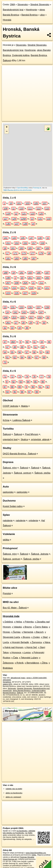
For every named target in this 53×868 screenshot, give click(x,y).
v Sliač (44, 637)
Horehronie (31, 10)
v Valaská (17, 627)
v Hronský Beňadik (19, 642)
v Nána (46, 642)
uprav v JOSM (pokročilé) (36, 678)
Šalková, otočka (42, 473)
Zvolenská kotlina (21, 55)
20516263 (7, 680)
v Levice (26, 653)
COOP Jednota (10, 406)
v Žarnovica (36, 642)
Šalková (7, 60)
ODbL (34, 855)
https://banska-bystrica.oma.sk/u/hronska (18, 190)
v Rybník (19, 663)
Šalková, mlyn (10, 468)
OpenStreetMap (22, 188)
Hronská (7, 20)
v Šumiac (16, 632)
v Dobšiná (8, 622)
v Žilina (44, 663)
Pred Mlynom (32, 434)
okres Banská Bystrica (22, 691)
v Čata (15, 658)
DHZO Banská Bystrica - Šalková (19, 454)
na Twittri (29, 833)
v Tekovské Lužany (29, 658)
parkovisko (8, 492)
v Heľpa (18, 622)
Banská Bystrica (30, 15)
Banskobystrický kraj (13, 10)
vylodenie (33, 521)
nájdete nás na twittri (14, 789)
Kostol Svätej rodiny (13, 506)
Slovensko (23, 5)
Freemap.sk (37, 188)
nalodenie (8, 521)
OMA (13, 5)
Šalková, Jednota (40, 554)
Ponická (7, 593)
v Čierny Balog (40, 627)
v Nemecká (27, 632)
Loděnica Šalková (21, 420)
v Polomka (28, 622)
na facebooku (22, 831)
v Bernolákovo (32, 663)
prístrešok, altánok (40, 439)
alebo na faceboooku (14, 793)
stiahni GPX (8, 684)
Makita (24, 406)
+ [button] (7, 127)
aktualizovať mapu (18, 678)
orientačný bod (10, 439)
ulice (42, 15)
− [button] (7, 132)
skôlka (6, 540)
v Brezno (27, 627)
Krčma (6, 420)
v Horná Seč (31, 647)
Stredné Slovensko (40, 5)
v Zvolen (36, 637)
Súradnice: (7, 682)
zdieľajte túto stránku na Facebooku (19, 832)
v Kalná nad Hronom (13, 647)
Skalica (24, 439)
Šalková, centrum (23, 473)
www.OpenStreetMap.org (36, 853)
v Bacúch (39, 632)
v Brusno (26, 637)
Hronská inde (11, 616)
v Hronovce (16, 653)
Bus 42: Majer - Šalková (15, 608)
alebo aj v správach (13, 797)
